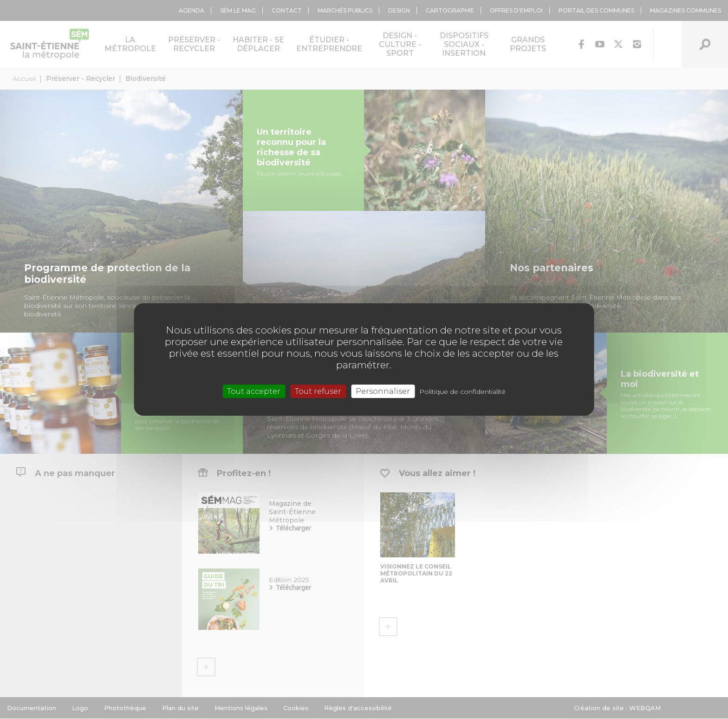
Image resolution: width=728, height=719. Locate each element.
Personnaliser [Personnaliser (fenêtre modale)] (383, 391)
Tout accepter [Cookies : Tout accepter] (254, 391)
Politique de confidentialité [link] (462, 392)
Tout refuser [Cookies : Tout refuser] (318, 391)
